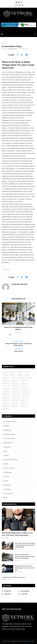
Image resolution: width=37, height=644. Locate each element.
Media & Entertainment (11, 460)
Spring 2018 (6, 269)
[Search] (35, 34)
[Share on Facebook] (17, 55)
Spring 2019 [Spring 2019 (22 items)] (15, 381)
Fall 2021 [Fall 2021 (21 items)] (13, 375)
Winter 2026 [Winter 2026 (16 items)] (6, 409)
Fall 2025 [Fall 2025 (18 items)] (13, 378)
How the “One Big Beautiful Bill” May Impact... (18, 328)
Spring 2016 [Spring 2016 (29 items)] (21, 378)
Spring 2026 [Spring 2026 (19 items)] (6, 389)
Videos (6, 498)
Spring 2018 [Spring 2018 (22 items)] (6, 381)
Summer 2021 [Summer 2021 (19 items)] (6, 395)
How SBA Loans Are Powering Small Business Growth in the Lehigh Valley (25, 545)
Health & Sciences (9, 438)
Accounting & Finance (10, 421)
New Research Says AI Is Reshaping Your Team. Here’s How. (25, 568)
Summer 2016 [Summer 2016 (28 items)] (25, 389)
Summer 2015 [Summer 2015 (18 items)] (15, 389)
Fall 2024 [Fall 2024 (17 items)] (5, 378)
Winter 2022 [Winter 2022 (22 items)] (24, 403)
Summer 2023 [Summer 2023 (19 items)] (26, 395)
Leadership (7, 447)
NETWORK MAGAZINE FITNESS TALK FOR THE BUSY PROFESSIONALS (17, 534)
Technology (7, 489)
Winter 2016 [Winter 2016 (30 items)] (25, 398)
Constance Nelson (12, 49)
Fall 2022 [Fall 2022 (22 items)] (20, 375)
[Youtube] (22, 5)
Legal (5, 451)
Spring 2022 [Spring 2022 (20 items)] (15, 384)
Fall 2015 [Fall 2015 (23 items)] (5, 372)
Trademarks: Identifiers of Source (13, 577)
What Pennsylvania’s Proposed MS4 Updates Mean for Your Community (25, 556)
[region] (18, 25)
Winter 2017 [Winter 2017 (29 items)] (6, 400)
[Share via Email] (27, 55)
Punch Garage (30, 641)
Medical (6, 464)
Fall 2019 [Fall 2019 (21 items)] (27, 372)
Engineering (7, 430)
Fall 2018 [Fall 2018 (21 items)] (20, 372)
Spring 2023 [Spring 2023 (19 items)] (24, 384)
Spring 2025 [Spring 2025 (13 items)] (24, 386)
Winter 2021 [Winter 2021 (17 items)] (15, 403)
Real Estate (7, 485)
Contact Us (19, 2)
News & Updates (9, 468)
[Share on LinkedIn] (22, 55)
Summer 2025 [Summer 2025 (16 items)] (16, 398)
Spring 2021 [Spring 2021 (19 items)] (6, 384)
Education (6, 426)
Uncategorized (8, 493)
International (7, 443)
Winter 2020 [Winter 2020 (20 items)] (6, 403)
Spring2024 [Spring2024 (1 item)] (15, 386)
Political (6, 481)
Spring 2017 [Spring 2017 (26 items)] (30, 378)
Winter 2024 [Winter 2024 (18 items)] (15, 406)
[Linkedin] (20, 5)
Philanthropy (7, 472)
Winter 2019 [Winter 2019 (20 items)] (24, 400)
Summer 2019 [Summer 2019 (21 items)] (26, 392)
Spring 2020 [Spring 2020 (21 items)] (24, 381)
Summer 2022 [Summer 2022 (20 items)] (16, 395)
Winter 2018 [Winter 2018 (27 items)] (15, 400)
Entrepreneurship (9, 434)
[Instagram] (17, 5)
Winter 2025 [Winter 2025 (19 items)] (24, 406)
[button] (18, 25)
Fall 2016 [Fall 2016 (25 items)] (13, 372)
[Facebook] (15, 5)
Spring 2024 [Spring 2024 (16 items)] (6, 386)
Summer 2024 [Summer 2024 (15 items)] (6, 398)
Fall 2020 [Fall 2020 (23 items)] (5, 375)
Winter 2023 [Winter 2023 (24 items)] (6, 406)
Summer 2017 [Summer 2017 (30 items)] (6, 392)
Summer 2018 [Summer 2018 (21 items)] (16, 392)
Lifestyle (6, 455)
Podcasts (6, 476)
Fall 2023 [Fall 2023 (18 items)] (27, 375)
